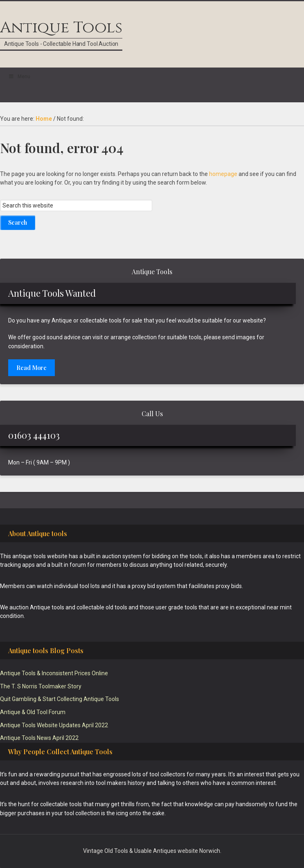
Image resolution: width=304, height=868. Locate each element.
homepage (223, 174)
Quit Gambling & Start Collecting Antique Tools (60, 699)
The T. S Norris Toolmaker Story (41, 686)
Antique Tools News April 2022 (39, 738)
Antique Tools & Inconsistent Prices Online (54, 673)
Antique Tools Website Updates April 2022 (54, 725)
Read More (32, 368)
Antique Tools (61, 28)
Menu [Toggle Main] (19, 77)
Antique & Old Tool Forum (33, 712)
